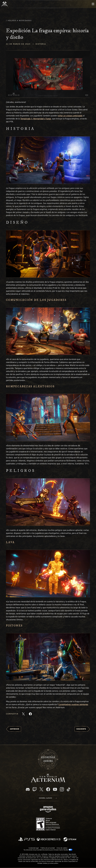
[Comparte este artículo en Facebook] (30, 714)
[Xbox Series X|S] (49, 839)
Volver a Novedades (20, 20)
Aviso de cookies (62, 848)
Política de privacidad (48, 848)
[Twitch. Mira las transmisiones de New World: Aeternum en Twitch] (35, 789)
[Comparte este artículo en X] (23, 714)
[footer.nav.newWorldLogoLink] (48, 781)
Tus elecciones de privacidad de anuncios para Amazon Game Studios (48, 850)
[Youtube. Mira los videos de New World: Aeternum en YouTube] (55, 789)
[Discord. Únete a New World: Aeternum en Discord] (28, 789)
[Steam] (70, 840)
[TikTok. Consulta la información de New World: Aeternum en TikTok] (68, 789)
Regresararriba (48, 759)
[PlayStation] (26, 839)
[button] (48, 74)
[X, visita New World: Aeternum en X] (41, 789)
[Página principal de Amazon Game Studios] (48, 809)
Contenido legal (34, 848)
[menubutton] (93, 4)
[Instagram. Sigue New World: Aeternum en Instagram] (62, 789)
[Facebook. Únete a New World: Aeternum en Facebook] (48, 789)
